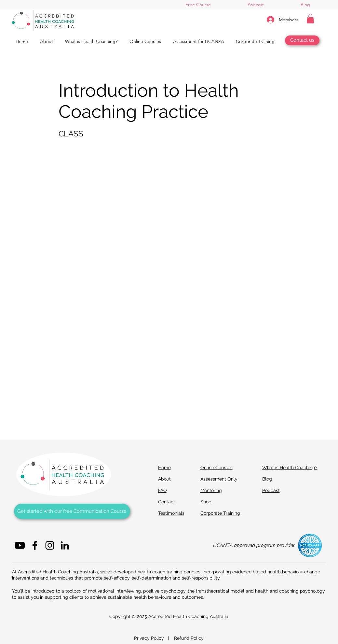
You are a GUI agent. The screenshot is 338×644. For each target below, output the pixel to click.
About (164, 479)
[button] (310, 19)
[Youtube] (20, 545)
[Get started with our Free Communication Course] (72, 511)
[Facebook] (35, 545)
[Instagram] (50, 545)
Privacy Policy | (154, 638)
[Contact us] (302, 40)
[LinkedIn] (65, 545)
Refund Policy (189, 638)
